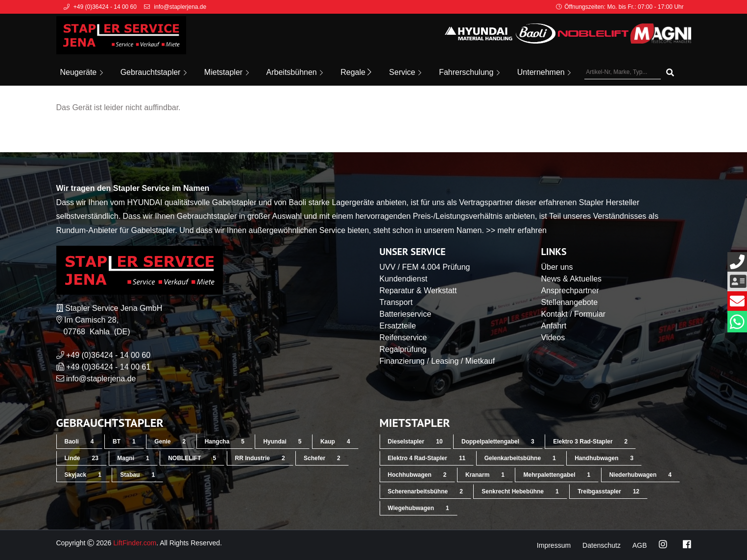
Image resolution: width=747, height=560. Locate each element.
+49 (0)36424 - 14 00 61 (108, 367)
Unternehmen (544, 72)
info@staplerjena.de (101, 379)
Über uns (557, 267)
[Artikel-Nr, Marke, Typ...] (623, 72)
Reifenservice (403, 338)
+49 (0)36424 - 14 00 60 (108, 355)
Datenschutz (602, 545)
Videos (553, 338)
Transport (396, 302)
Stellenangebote (570, 302)
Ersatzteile (398, 326)
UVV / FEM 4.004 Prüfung (425, 267)
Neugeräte (82, 72)
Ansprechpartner (570, 291)
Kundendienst (404, 279)
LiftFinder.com (135, 543)
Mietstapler (227, 72)
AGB (640, 545)
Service (405, 72)
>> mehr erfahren (516, 230)
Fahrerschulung (469, 72)
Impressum (554, 545)
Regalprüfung (403, 349)
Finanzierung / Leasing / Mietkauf (437, 361)
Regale (356, 72)
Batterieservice (406, 314)
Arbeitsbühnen (295, 72)
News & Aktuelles (572, 279)
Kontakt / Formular (574, 314)
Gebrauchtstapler (154, 72)
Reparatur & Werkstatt (418, 291)
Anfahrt (554, 326)
